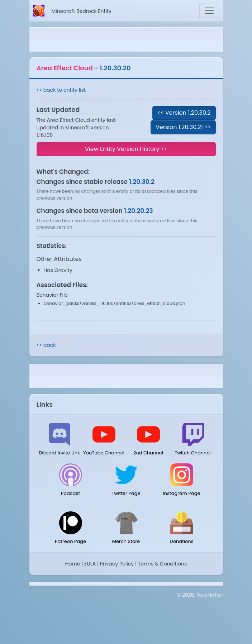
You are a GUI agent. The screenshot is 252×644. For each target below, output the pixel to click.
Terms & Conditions (162, 564)
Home (73, 564)
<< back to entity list (61, 90)
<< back (46, 345)
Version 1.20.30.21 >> (183, 127)
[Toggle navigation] (209, 11)
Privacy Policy (117, 564)
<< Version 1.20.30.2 (184, 113)
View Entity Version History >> (126, 149)
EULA (90, 564)
